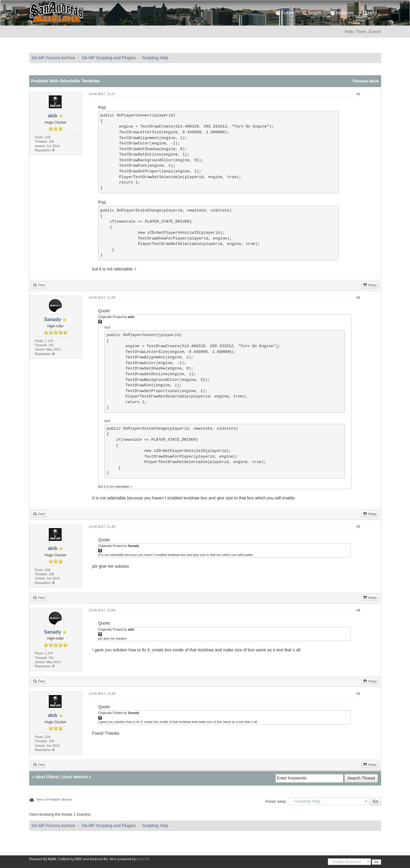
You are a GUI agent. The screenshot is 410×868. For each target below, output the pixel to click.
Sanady (52, 319)
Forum (285, 13)
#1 (358, 94)
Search (312, 13)
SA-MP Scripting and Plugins (109, 58)
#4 (358, 610)
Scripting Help (155, 58)
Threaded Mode (366, 81)
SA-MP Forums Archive (53, 58)
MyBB (52, 859)
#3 (358, 527)
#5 (358, 693)
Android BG (99, 859)
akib (53, 116)
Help (370, 13)
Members (342, 13)
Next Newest (75, 777)
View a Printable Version (54, 799)
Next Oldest (48, 777)
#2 (358, 298)
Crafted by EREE (70, 859)
